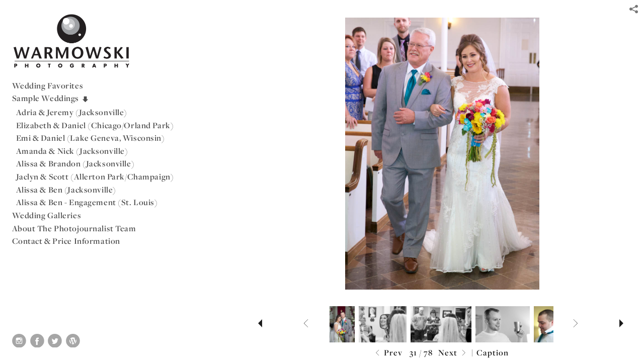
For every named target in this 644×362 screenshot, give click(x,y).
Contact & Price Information (66, 241)
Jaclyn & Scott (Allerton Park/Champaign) (95, 176)
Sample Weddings (51, 98)
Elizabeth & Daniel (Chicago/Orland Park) (95, 125)
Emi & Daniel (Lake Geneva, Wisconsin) (91, 138)
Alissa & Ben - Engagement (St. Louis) (87, 202)
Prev (388, 353)
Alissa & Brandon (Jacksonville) (75, 163)
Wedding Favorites (48, 85)
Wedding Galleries (47, 215)
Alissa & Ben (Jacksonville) (66, 190)
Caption (493, 352)
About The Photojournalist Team (74, 228)
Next (453, 353)
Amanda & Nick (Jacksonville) (72, 151)
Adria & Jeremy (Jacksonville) (72, 112)
